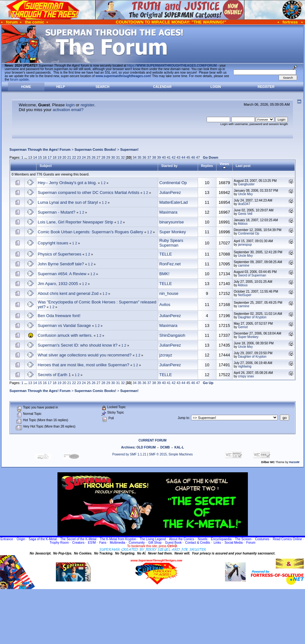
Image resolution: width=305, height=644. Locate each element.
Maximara (168, 212)
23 (79, 157)
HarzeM (294, 462)
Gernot (243, 327)
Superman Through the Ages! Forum (40, 149)
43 (178, 157)
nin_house (169, 293)
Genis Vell (245, 214)
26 (94, 157)
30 (113, 157)
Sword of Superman (252, 275)
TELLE (166, 254)
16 (45, 157)
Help (61, 87)
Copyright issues (53, 243)
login (70, 105)
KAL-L (179, 447)
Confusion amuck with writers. (65, 335)
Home (26, 87)
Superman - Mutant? (57, 212)
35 (139, 157)
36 (144, 157)
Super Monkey (173, 232)
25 (89, 157)
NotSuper (245, 295)
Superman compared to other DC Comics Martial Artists (89, 193)
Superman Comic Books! (95, 149)
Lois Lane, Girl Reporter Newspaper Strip (76, 222)
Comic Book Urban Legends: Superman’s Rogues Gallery (90, 232)
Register (266, 87)
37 (149, 157)
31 (118, 157)
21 (69, 157)
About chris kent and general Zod (68, 293)
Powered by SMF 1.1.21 (129, 454)
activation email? (68, 110)
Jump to (183, 418)
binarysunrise (172, 222)
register (87, 105)
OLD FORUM (146, 447)
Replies (207, 166)
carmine (244, 266)
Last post (243, 166)
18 (55, 157)
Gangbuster (246, 184)
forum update (20, 80)
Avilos (165, 305)
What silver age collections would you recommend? (85, 355)
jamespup (245, 245)
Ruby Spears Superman (171, 243)
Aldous (243, 224)
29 (108, 157)
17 (50, 157)
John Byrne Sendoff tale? (61, 264)
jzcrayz (166, 355)
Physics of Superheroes (60, 254)
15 (40, 157)
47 (198, 157)
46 (193, 157)
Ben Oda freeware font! (59, 316)
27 (98, 157)
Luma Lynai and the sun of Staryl (68, 202)
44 (183, 157)
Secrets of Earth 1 (54, 375)
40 (164, 157)
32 (123, 157)
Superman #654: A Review (62, 274)
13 (30, 157)
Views (224, 166)
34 (135, 157)
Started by (169, 166)
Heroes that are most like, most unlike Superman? (83, 365)
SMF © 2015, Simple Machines (171, 454)
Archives (128, 447)
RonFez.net (170, 264)
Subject (46, 166)
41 (169, 157)
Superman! (129, 149)
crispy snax (246, 376)
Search (103, 87)
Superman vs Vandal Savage (64, 325)
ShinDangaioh (172, 335)
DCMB (165, 447)
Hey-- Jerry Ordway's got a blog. (67, 183)
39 (159, 157)
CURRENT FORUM (152, 440)
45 (188, 157)
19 (59, 157)
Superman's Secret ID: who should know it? (78, 345)
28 (103, 157)
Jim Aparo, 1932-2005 (58, 284)
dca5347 (244, 204)
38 (154, 157)
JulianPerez (170, 193)
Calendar (162, 87)
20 (64, 157)
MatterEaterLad (174, 202)
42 (174, 157)
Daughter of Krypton (252, 317)
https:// (172, 66)
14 (35, 157)
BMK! (164, 274)
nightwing (245, 366)
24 (84, 157)
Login (216, 87)
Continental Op (173, 183)
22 (74, 157)
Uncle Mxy (245, 194)
